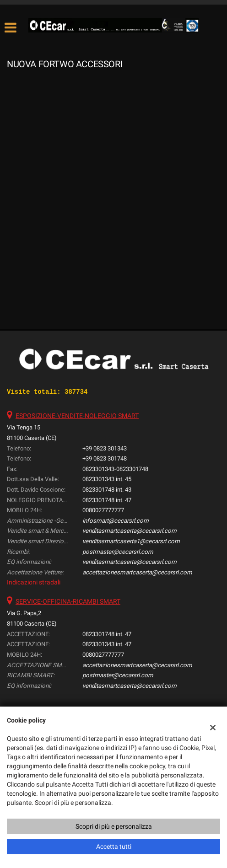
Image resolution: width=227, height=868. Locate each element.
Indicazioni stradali (34, 582)
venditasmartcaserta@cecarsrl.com (130, 531)
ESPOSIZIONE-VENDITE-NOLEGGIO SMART (77, 416)
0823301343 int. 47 (107, 644)
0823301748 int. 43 (107, 490)
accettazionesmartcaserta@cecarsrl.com (137, 572)
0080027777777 (103, 510)
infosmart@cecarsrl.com (116, 521)
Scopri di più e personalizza (114, 826)
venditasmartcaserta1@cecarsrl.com (131, 541)
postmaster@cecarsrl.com (118, 552)
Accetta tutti (114, 847)
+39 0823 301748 (105, 458)
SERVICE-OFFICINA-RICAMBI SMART (68, 601)
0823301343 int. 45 (107, 479)
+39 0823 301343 (105, 448)
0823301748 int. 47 (107, 500)
